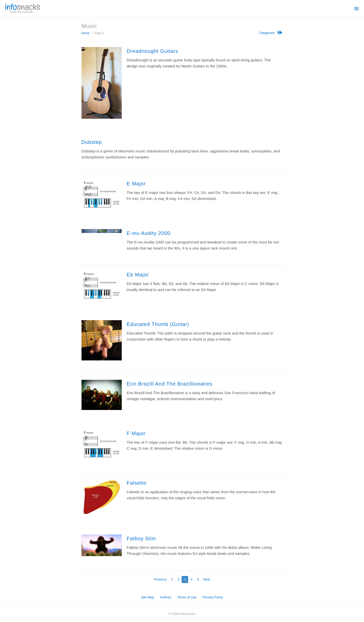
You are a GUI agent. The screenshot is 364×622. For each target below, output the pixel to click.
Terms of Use (187, 597)
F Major (136, 433)
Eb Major (138, 275)
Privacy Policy (213, 597)
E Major (136, 184)
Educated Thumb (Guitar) (158, 324)
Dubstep (92, 142)
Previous (160, 579)
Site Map (148, 597)
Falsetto (137, 483)
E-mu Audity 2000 (149, 233)
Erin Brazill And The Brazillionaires (170, 384)
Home (86, 33)
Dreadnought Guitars (153, 51)
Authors (166, 597)
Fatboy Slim (141, 538)
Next (207, 579)
